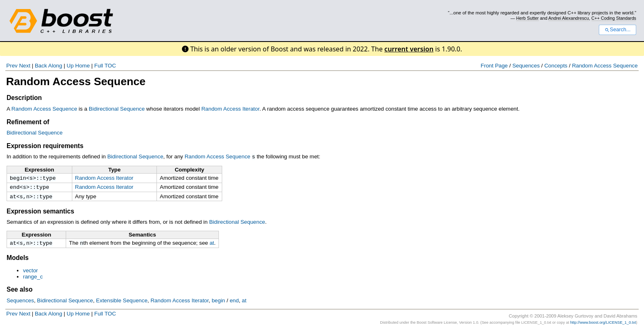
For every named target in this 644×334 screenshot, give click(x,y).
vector (30, 273)
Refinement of (28, 122)
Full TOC (105, 66)
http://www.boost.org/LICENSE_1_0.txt (603, 325)
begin (18, 178)
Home (83, 66)
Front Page (494, 66)
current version (409, 49)
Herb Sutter (528, 18)
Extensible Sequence (122, 303)
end (15, 188)
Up (70, 66)
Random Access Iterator (230, 109)
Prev (12, 66)
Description (24, 98)
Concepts (556, 66)
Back (41, 66)
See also (20, 292)
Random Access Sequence (605, 66)
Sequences (526, 66)
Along (55, 66)
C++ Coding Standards (614, 18)
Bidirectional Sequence (117, 109)
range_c (33, 279)
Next (24, 66)
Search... (618, 30)
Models (18, 261)
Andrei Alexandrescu (569, 18)
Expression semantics (40, 213)
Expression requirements (45, 146)
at (13, 198)
